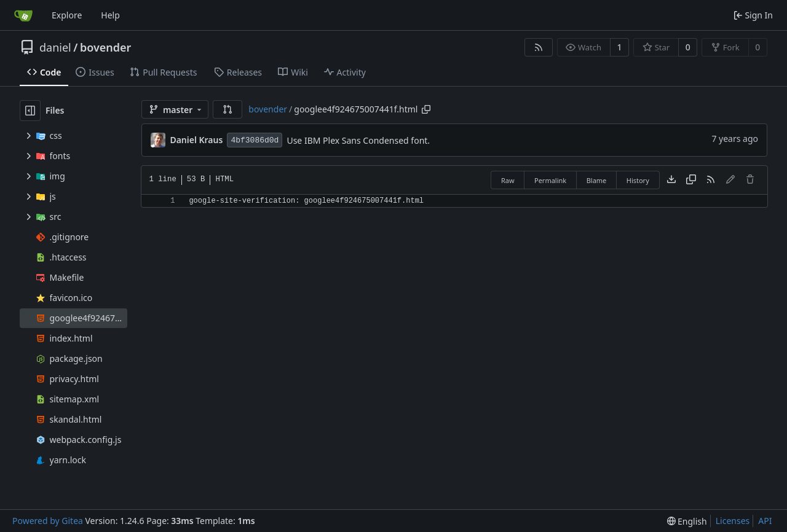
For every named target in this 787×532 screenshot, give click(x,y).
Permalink (550, 180)
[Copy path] (426, 109)
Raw (508, 180)
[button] (227, 109)
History (638, 180)
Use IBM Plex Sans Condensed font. (358, 140)
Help (110, 15)
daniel (55, 47)
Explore (67, 15)
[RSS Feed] (539, 47)
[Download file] (671, 180)
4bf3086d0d (255, 140)
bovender (105, 47)
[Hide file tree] (30, 111)
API (765, 521)
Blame (597, 180)
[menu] (687, 521)
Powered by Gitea (48, 521)
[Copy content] (691, 180)
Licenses (733, 521)
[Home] (23, 15)
